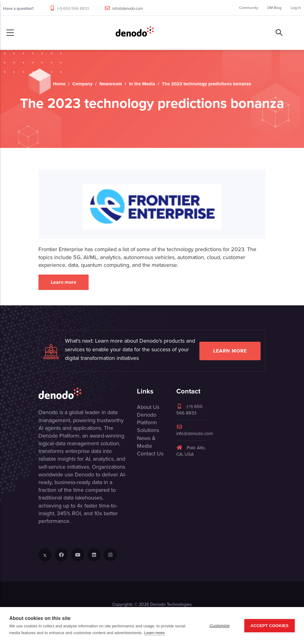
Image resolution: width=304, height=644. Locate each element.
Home (59, 84)
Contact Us (150, 454)
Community (249, 8)
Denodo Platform (147, 419)
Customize (220, 626)
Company (82, 84)
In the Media (142, 84)
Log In (296, 8)
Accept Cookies (270, 626)
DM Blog (274, 8)
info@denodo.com (128, 8)
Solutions (148, 430)
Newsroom (111, 84)
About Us (148, 407)
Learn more (64, 282)
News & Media (146, 442)
